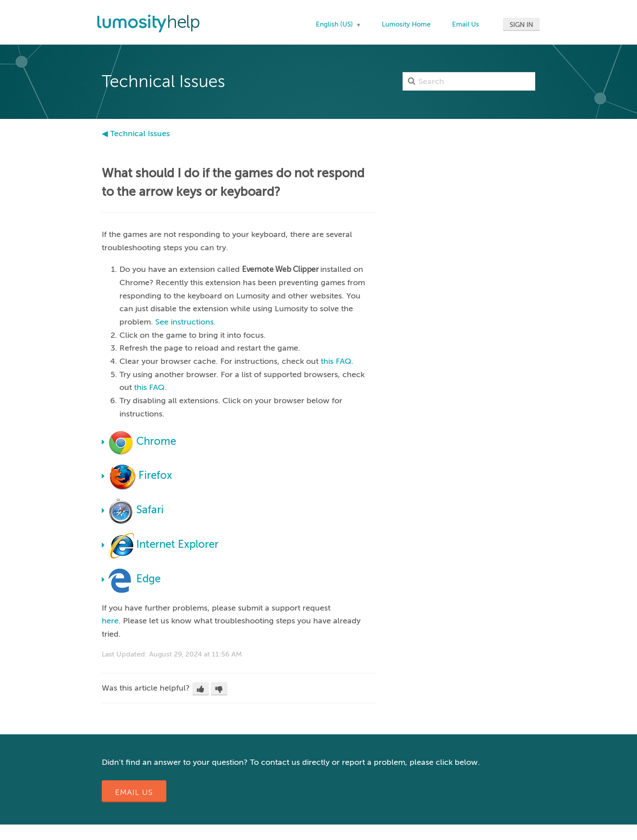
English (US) (335, 24)
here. (111, 621)
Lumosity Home (406, 24)
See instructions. (186, 322)
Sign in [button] (521, 25)
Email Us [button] (134, 792)
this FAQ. (337, 361)
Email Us (466, 24)
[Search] (469, 81)
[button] (201, 689)
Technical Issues (140, 134)
